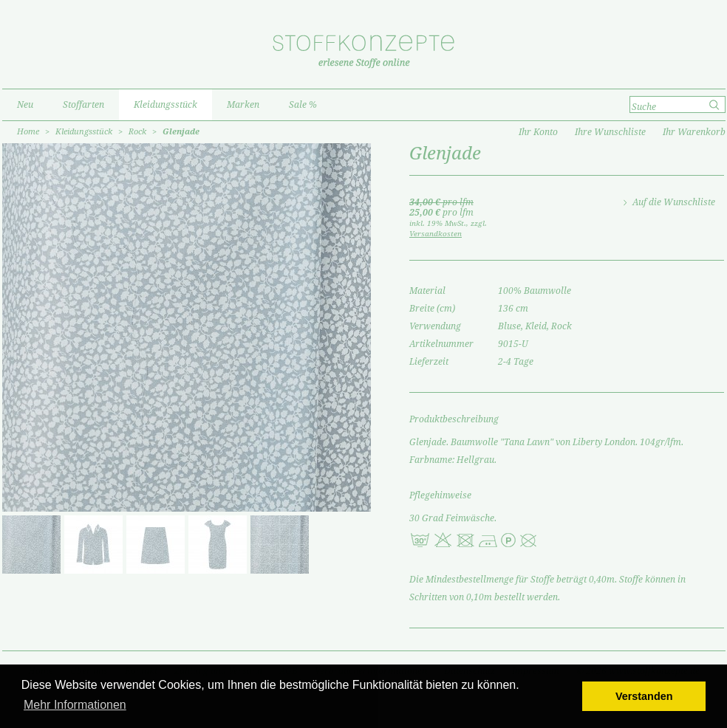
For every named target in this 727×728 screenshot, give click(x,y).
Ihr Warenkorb (694, 132)
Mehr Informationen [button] (75, 705)
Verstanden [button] (644, 696)
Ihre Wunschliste (610, 132)
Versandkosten (436, 234)
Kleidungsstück (84, 132)
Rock (137, 132)
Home (28, 132)
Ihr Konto (538, 132)
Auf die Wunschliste (674, 202)
